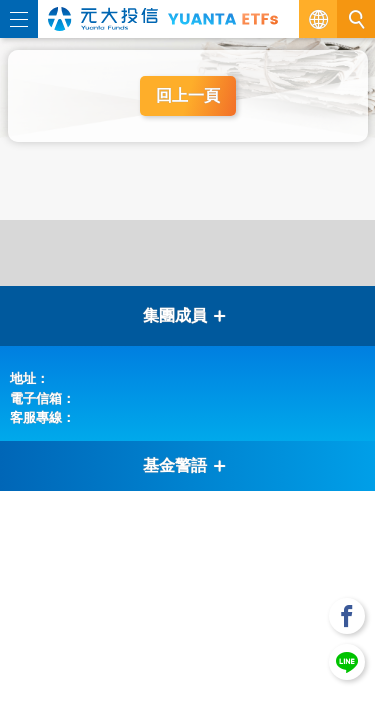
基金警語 (185, 465)
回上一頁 (188, 95)
